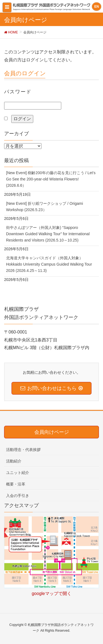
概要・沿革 (16, 484)
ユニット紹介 (18, 473)
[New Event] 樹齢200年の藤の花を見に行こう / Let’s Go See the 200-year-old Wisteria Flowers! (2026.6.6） (51, 179)
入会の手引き (18, 496)
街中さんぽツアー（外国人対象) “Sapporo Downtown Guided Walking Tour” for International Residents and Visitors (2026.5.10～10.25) (48, 234)
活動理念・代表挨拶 (23, 450)
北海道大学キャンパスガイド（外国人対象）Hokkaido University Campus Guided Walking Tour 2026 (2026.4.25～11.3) (49, 264)
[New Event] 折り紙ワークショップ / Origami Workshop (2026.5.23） (44, 207)
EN (97, 7)
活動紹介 (14, 461)
